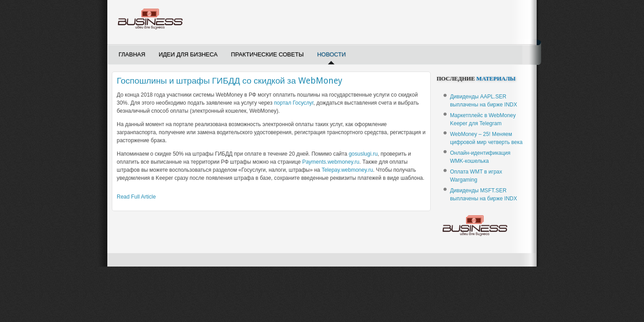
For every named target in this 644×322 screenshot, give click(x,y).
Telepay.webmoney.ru (347, 170)
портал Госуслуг (294, 103)
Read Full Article (136, 197)
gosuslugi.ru (363, 154)
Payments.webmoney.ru (331, 162)
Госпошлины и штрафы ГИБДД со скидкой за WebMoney (229, 81)
